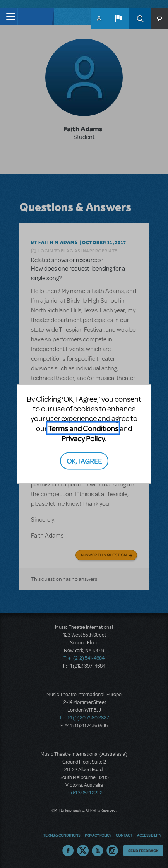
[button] (118, 19)
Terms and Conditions (83, 428)
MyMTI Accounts (99, 19)
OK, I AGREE (84, 461)
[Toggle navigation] (9, 16)
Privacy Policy (83, 438)
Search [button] (140, 19)
